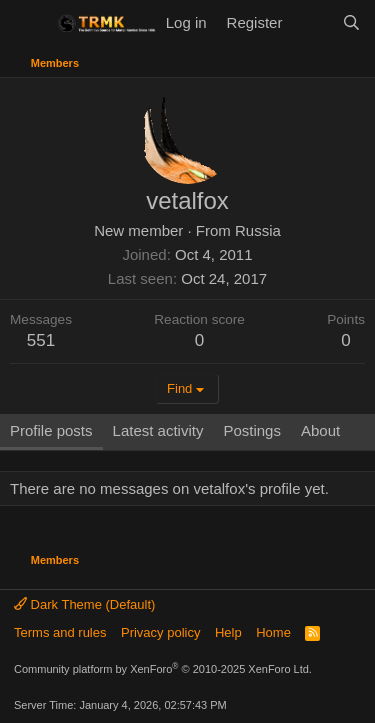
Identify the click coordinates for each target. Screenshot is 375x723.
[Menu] (27, 23)
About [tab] (320, 430)
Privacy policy (160, 632)
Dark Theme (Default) (84, 604)
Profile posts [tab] (51, 430)
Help (228, 632)
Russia (258, 230)
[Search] (351, 22)
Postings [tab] (252, 430)
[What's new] (311, 22)
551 (41, 340)
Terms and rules (60, 632)
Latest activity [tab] (158, 430)
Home (273, 632)
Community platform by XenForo (163, 669)
